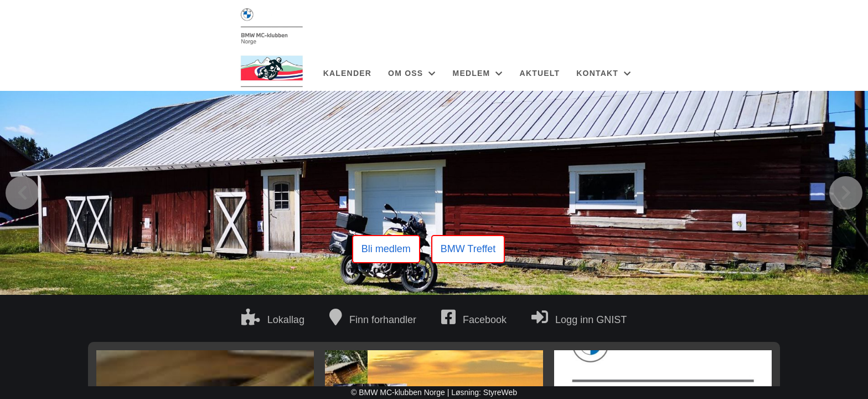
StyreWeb (500, 392)
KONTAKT (604, 73)
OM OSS (412, 73)
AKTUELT (540, 73)
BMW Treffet (468, 249)
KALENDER (347, 73)
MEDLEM (478, 73)
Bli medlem (386, 249)
